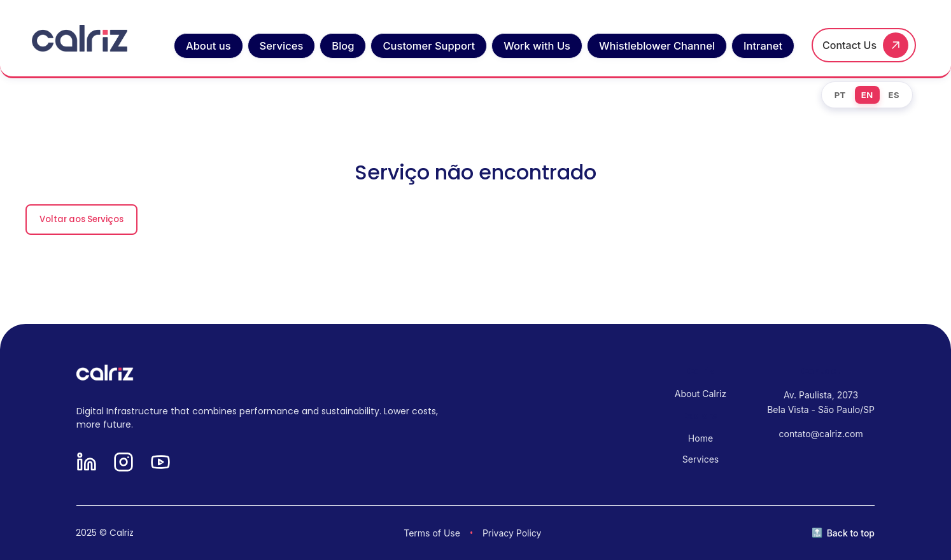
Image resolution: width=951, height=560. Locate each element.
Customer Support (429, 46)
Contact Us (849, 45)
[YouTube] (160, 463)
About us (208, 46)
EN (867, 95)
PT (840, 95)
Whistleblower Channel (657, 46)
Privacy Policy (512, 533)
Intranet (763, 46)
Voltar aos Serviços (81, 219)
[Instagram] (123, 463)
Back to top (851, 533)
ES (894, 95)
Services (282, 46)
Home (701, 438)
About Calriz (701, 394)
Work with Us (537, 46)
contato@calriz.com (821, 434)
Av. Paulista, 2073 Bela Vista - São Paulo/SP (821, 402)
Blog (343, 46)
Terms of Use (432, 533)
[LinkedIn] (87, 463)
